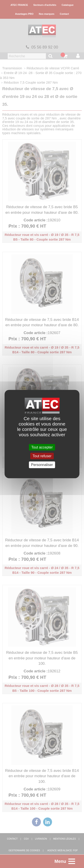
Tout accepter (42, 447)
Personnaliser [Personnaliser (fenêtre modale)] (42, 465)
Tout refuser (42, 456)
